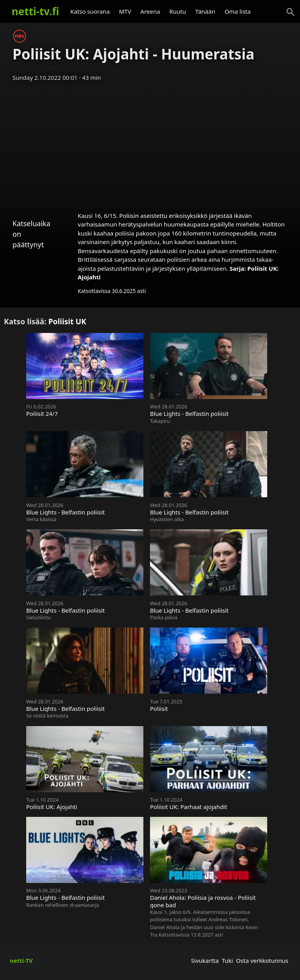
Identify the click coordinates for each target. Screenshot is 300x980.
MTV (125, 11)
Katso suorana (90, 11)
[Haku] (291, 12)
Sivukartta (205, 960)
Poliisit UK (67, 321)
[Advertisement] (150, 144)
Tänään (205, 11)
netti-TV (21, 960)
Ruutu (178, 11)
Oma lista (238, 11)
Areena (150, 11)
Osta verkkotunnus (262, 960)
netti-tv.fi (35, 11)
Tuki (228, 960)
